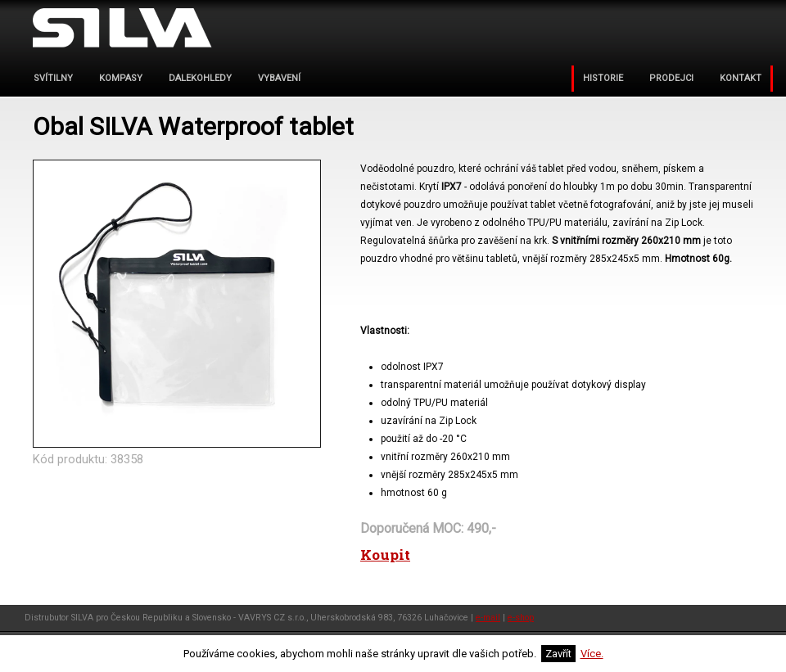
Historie (603, 78)
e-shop (521, 618)
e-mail (488, 618)
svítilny (53, 78)
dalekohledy (200, 78)
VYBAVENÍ (279, 78)
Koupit (385, 555)
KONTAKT (741, 78)
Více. (592, 654)
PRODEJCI (671, 78)
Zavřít (558, 654)
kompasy (121, 78)
